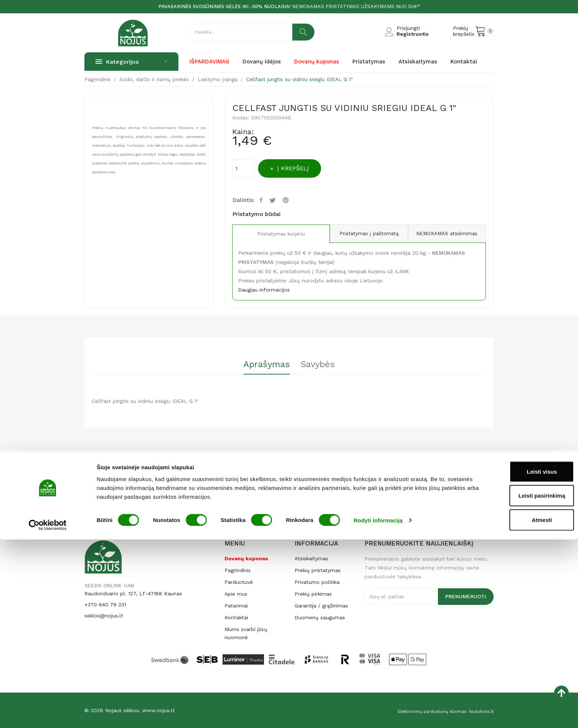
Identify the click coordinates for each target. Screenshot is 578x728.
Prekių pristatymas (318, 570)
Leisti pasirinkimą (517, 684)
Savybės (324, 365)
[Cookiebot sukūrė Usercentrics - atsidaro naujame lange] (48, 714)
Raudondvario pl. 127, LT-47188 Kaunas (133, 593)
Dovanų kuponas (246, 558)
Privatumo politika (317, 582)
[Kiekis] (243, 168)
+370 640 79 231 (105, 605)
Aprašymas (260, 365)
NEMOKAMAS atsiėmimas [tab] (443, 234)
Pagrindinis (238, 570)
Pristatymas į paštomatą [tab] (359, 234)
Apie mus (236, 594)
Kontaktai (236, 617)
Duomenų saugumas (320, 617)
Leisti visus (516, 660)
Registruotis (413, 34)
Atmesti (516, 708)
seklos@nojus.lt (104, 616)
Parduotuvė (239, 582)
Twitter (277, 200)
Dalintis (263, 200)
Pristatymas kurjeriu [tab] (274, 234)
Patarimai (236, 606)
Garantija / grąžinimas (321, 606)
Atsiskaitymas (311, 558)
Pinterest (292, 200)
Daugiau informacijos (264, 290)
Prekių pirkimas (313, 594)
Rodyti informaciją (378, 709)
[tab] (260, 367)
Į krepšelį (302, 168)
